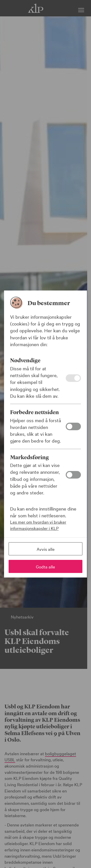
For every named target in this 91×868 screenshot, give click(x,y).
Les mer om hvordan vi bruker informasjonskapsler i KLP (38, 525)
